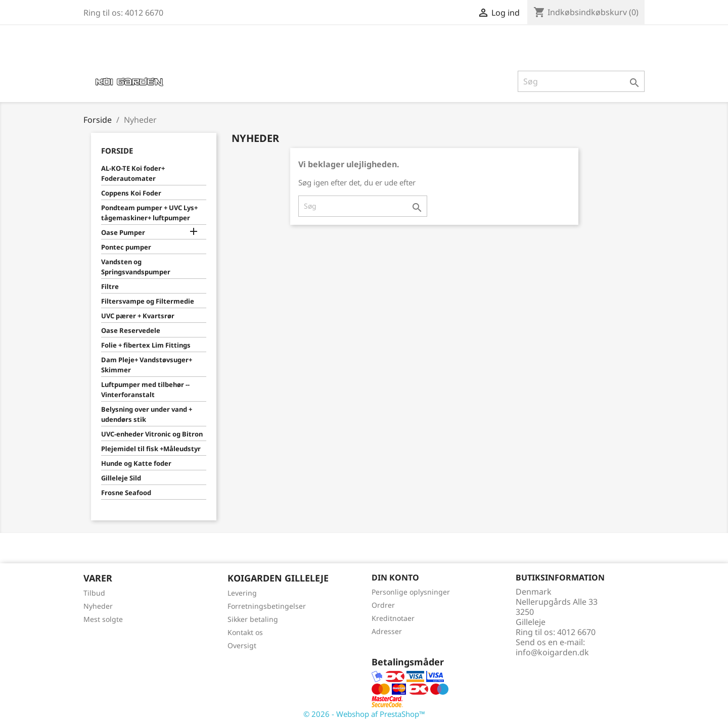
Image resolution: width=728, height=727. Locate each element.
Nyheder (98, 606)
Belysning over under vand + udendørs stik (147, 414)
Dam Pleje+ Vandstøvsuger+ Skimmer (147, 365)
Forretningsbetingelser (267, 606)
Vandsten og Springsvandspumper (136, 267)
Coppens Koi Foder (131, 193)
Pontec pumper (126, 247)
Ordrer (383, 605)
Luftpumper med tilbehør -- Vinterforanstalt (145, 390)
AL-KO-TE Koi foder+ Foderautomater (133, 173)
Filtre (110, 286)
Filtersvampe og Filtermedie (148, 301)
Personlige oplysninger (411, 592)
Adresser (387, 631)
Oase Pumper (123, 232)
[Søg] (581, 81)
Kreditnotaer (393, 618)
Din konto (395, 577)
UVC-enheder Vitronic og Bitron (152, 434)
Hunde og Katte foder (136, 463)
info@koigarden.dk (552, 652)
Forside (117, 151)
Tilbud (94, 593)
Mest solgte (103, 619)
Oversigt (242, 645)
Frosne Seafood (126, 493)
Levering (242, 593)
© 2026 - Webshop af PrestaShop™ (364, 714)
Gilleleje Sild (121, 478)
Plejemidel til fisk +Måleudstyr (151, 449)
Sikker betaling (253, 619)
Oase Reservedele (131, 330)
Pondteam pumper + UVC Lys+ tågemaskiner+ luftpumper (149, 213)
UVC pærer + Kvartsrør (138, 316)
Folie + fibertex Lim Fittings (146, 345)
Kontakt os (245, 632)
